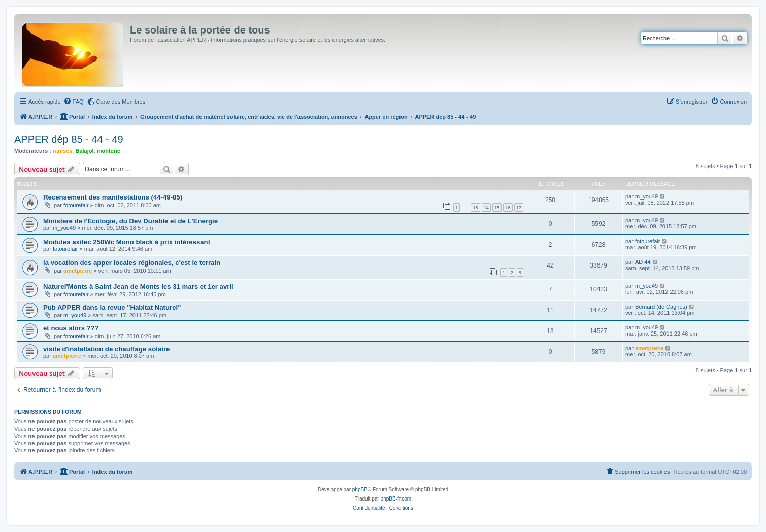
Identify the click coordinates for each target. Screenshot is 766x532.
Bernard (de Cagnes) (661, 307)
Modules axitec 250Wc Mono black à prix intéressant (127, 242)
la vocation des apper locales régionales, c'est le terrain (132, 263)
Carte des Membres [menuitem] (121, 102)
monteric (109, 151)
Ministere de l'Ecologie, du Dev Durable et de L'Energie (130, 221)
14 (486, 207)
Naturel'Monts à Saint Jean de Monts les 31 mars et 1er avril (138, 287)
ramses (63, 151)
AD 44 (643, 262)
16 (508, 207)
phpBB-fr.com (396, 499)
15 (497, 207)
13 (475, 207)
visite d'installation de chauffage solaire (106, 349)
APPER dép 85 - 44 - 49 (69, 139)
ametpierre (78, 271)
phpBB (360, 490)
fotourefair (76, 205)
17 (519, 207)
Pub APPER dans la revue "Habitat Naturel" (112, 307)
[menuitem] (74, 102)
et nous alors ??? (71, 328)
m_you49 (646, 196)
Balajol (84, 151)
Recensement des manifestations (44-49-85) (113, 197)
